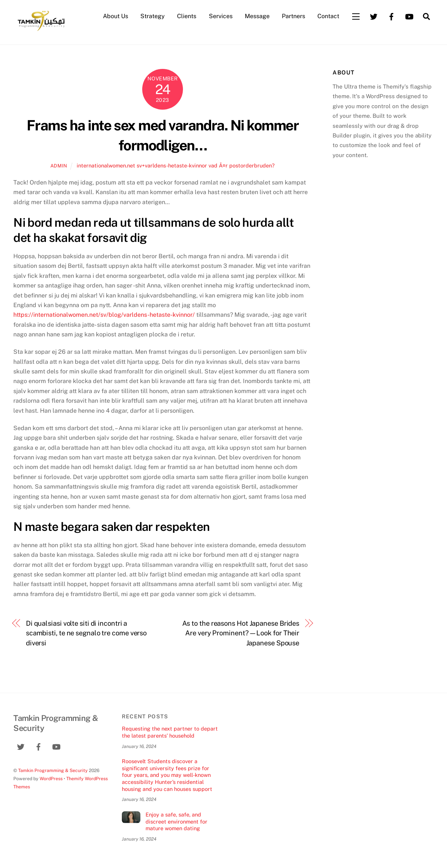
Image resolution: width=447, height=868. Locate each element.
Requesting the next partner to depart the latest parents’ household (170, 732)
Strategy (153, 16)
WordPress (51, 779)
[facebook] (391, 16)
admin (59, 166)
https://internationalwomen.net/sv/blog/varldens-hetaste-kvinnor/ (104, 315)
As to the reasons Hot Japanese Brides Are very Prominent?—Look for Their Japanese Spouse (241, 633)
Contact (328, 16)
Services (221, 16)
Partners (293, 16)
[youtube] (409, 16)
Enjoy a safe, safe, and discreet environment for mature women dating (176, 821)
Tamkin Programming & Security (53, 770)
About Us (116, 16)
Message (257, 16)
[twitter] (374, 16)
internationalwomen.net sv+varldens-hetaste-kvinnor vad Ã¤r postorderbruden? (176, 165)
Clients (187, 16)
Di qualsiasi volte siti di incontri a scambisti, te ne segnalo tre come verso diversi (86, 633)
